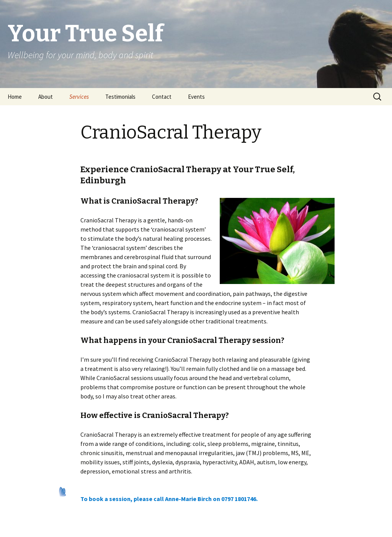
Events (196, 97)
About (46, 97)
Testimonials (120, 97)
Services (79, 97)
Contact (162, 97)
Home (15, 97)
